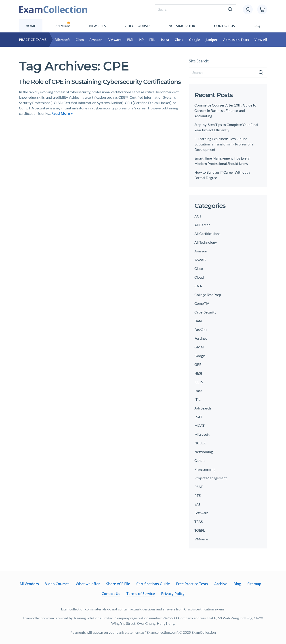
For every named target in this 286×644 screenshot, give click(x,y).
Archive (221, 584)
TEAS (199, 521)
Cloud (199, 277)
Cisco (80, 40)
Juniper (212, 40)
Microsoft (62, 40)
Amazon (96, 40)
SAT (197, 504)
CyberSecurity (205, 312)
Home (31, 26)
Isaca (165, 40)
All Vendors (29, 584)
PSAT (199, 487)
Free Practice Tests (192, 584)
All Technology (206, 242)
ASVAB (200, 260)
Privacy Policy (173, 594)
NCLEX (200, 443)
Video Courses (137, 26)
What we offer (88, 584)
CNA (198, 286)
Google (195, 40)
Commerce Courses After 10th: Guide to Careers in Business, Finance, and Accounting (225, 110)
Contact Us (224, 26)
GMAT (200, 347)
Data (198, 321)
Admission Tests (236, 40)
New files (98, 26)
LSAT (198, 417)
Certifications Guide (153, 584)
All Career (202, 225)
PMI (130, 40)
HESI (198, 373)
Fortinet (201, 338)
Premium (62, 26)
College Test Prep (208, 295)
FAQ (257, 26)
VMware (115, 40)
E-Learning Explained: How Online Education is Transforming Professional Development (224, 144)
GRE (198, 364)
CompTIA (202, 303)
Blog (237, 584)
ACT (198, 216)
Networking (204, 452)
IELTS (199, 382)
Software (201, 513)
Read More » (62, 122)
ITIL (152, 40)
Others (200, 460)
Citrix (179, 40)
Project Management (211, 478)
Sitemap (254, 584)
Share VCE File (118, 584)
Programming (205, 469)
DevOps (201, 329)
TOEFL (200, 530)
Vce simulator (182, 26)
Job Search (203, 408)
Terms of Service (141, 594)
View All (261, 40)
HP (141, 40)
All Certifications (207, 234)
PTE (198, 495)
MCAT (199, 425)
